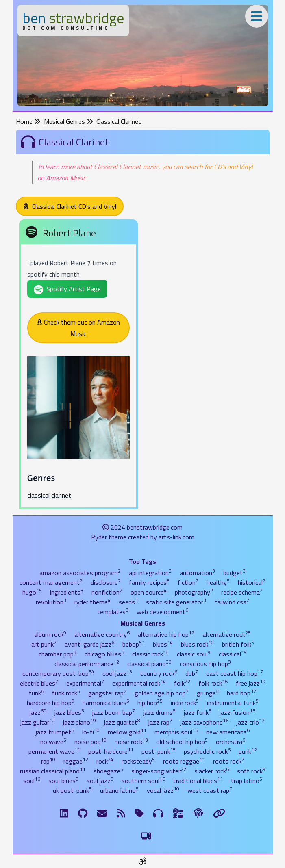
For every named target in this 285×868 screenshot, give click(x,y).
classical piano (149, 664)
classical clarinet (49, 495)
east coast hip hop (235, 673)
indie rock (185, 703)
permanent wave (54, 751)
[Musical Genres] (158, 813)
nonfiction (107, 592)
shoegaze (108, 771)
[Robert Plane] (78, 366)
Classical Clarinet (119, 121)
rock (105, 761)
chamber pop (58, 654)
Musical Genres (69, 121)
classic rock (150, 654)
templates (113, 612)
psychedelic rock (207, 751)
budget (234, 573)
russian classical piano (53, 771)
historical (252, 582)
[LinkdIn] (64, 813)
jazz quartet (122, 722)
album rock (50, 634)
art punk (44, 644)
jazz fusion (237, 712)
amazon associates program (80, 573)
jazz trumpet (55, 732)
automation (197, 573)
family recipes (149, 582)
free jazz (251, 683)
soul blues (63, 781)
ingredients (67, 592)
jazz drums (159, 712)
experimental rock (139, 683)
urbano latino (119, 790)
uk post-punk (72, 790)
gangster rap (107, 693)
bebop (134, 644)
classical (233, 654)
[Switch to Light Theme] (146, 836)
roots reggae (184, 761)
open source (149, 592)
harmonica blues (106, 703)
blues (163, 644)
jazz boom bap (114, 712)
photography (194, 592)
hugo (32, 592)
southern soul (143, 781)
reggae (76, 761)
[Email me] (102, 813)
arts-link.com (176, 537)
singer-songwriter (159, 771)
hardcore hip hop (51, 703)
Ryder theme (109, 537)
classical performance (87, 664)
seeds (128, 602)
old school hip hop (182, 742)
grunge (208, 693)
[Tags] (139, 813)
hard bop (241, 693)
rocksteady (138, 761)
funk (36, 693)
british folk (238, 644)
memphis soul (176, 732)
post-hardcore (111, 751)
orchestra (231, 742)
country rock (159, 673)
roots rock (229, 761)
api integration (150, 573)
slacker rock (212, 771)
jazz (38, 712)
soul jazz (100, 781)
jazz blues (69, 712)
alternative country (102, 634)
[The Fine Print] (198, 813)
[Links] (219, 813)
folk (182, 683)
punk (248, 751)
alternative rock (227, 634)
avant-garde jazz (89, 644)
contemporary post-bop (58, 673)
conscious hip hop (205, 664)
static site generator (176, 602)
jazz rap (160, 722)
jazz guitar (38, 722)
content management (51, 582)
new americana (228, 732)
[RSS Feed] (121, 813)
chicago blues (104, 654)
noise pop (90, 742)
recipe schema (242, 592)
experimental (85, 683)
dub (192, 673)
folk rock (213, 683)
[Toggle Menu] (257, 16)
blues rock (197, 644)
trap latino (247, 781)
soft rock (251, 771)
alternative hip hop (166, 634)
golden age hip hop (162, 693)
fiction (188, 582)
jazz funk (198, 712)
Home (28, 121)
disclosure (106, 582)
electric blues (39, 683)
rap (48, 761)
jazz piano (79, 722)
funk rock (66, 693)
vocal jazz (163, 790)
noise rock (131, 742)
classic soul (194, 654)
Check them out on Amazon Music (78, 328)
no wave (53, 742)
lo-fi (91, 732)
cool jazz (117, 673)
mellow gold (127, 732)
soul (32, 781)
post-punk (159, 751)
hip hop (150, 703)
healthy (218, 582)
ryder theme (92, 602)
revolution (51, 602)
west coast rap (210, 790)
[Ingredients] (178, 813)
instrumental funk (233, 703)
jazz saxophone (205, 722)
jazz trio (251, 722)
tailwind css (232, 602)
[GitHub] (83, 813)
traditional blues (198, 781)
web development (162, 612)
